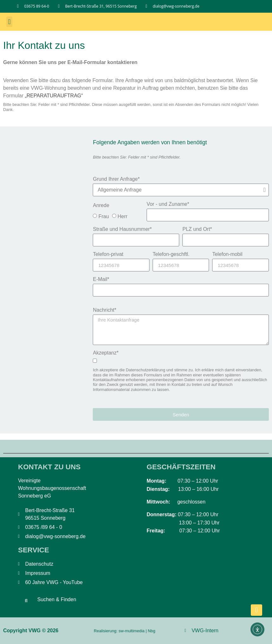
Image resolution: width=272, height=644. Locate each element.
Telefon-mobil (227, 254)
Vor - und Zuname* (168, 204)
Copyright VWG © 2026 (31, 631)
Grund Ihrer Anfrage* (116, 179)
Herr (122, 216)
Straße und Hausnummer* (122, 229)
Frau (104, 216)
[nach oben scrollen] (256, 610)
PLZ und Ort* (197, 229)
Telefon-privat (108, 254)
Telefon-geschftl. (171, 254)
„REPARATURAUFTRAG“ (54, 96)
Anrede (101, 205)
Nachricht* (104, 310)
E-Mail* (101, 279)
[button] (9, 22)
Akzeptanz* (106, 353)
